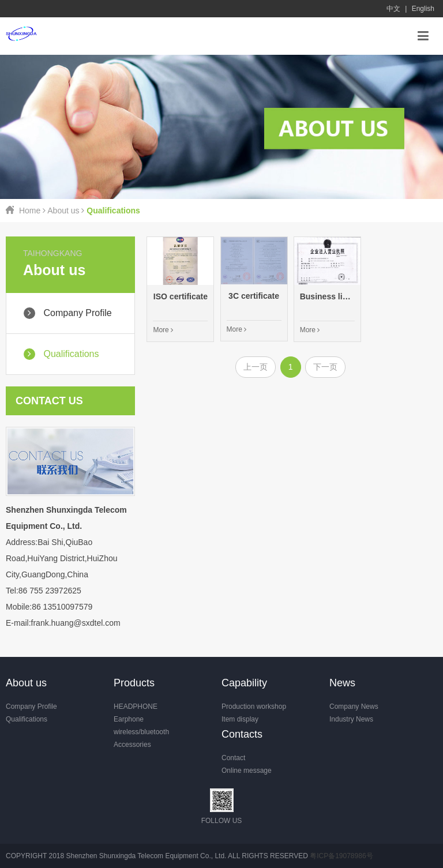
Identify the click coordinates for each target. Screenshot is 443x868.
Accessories (132, 745)
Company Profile (31, 707)
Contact (233, 758)
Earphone (129, 719)
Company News (354, 707)
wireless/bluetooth (141, 732)
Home (30, 211)
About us (63, 211)
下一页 (325, 367)
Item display (240, 719)
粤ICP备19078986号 (341, 856)
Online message (247, 771)
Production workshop (254, 707)
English (423, 9)
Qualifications (27, 719)
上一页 (256, 367)
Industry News (351, 719)
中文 (393, 9)
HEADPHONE (136, 707)
